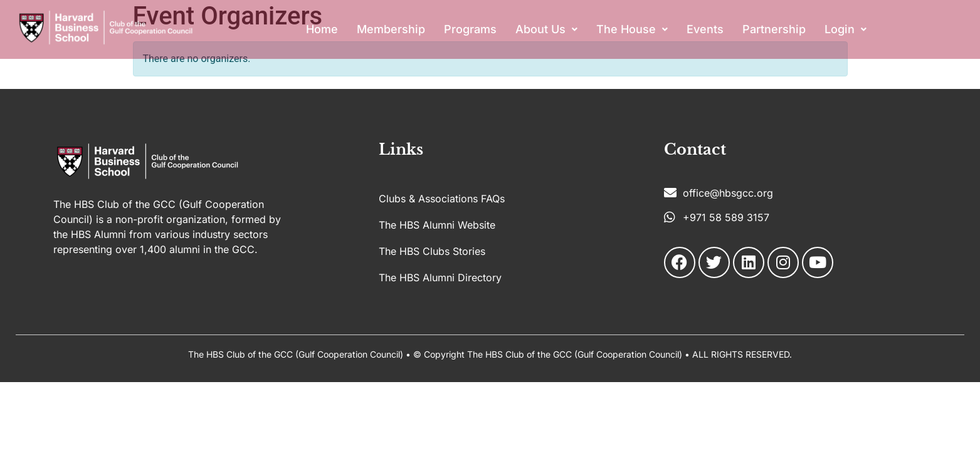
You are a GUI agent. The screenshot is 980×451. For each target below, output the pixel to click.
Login (846, 29)
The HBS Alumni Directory (440, 277)
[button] (546, 29)
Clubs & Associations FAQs (442, 199)
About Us (546, 29)
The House (632, 29)
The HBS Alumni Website (437, 225)
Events (705, 29)
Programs (470, 29)
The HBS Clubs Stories (432, 251)
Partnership (774, 29)
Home (322, 29)
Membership (391, 29)
